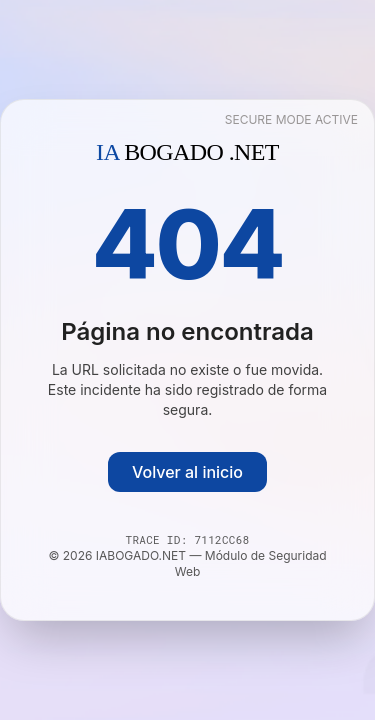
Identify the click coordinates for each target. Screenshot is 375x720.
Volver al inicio (187, 472)
